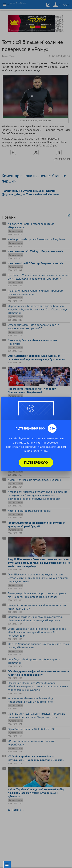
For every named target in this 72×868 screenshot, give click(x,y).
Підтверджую (36, 463)
